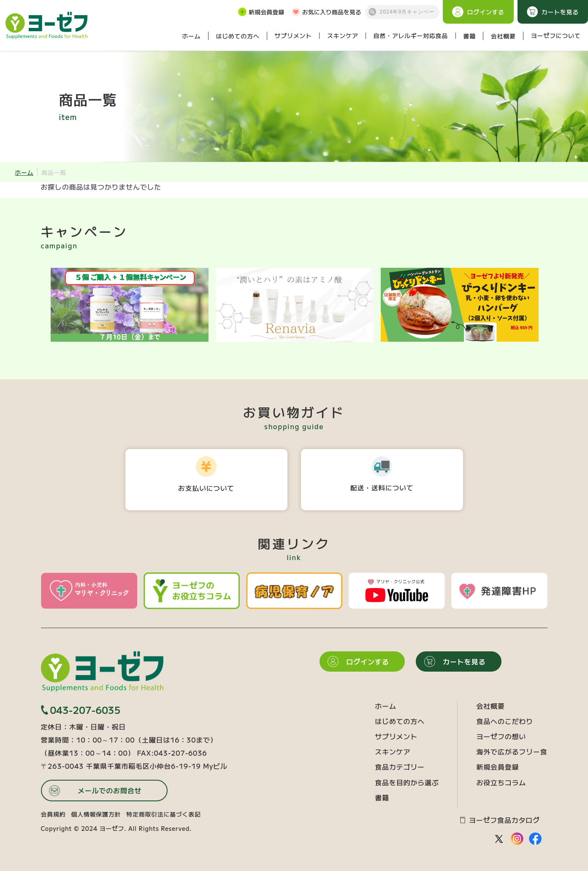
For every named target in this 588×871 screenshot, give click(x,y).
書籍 (469, 36)
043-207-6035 (81, 710)
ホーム (191, 36)
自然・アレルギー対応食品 (411, 35)
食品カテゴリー (400, 767)
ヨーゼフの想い (501, 736)
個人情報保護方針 (96, 814)
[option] (129, 305)
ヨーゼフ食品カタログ (500, 820)
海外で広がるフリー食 (512, 751)
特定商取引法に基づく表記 (163, 814)
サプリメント (293, 35)
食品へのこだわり (504, 721)
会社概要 (503, 36)
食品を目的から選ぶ (407, 782)
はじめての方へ (237, 36)
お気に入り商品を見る (327, 12)
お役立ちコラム (501, 782)
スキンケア (343, 35)
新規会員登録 (261, 12)
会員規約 (53, 814)
